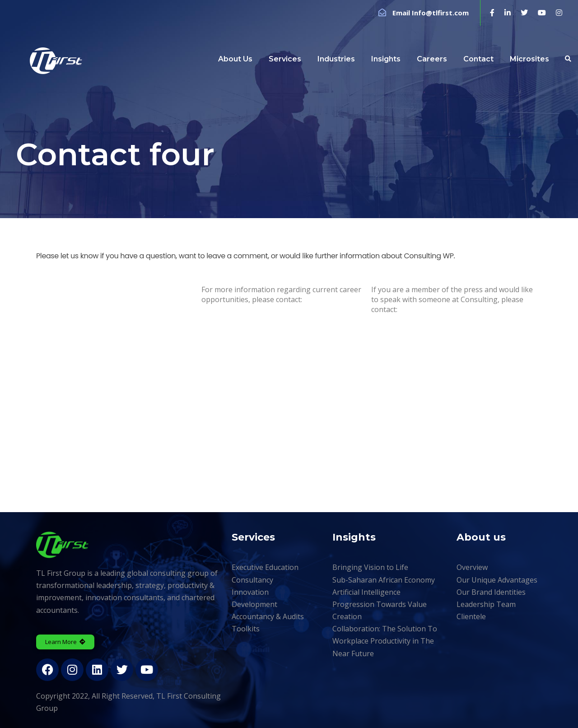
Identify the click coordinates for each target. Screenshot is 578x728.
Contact (478, 59)
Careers (432, 59)
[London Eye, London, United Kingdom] (289, 409)
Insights (386, 59)
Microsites (529, 59)
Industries (336, 59)
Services (285, 59)
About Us (235, 59)
